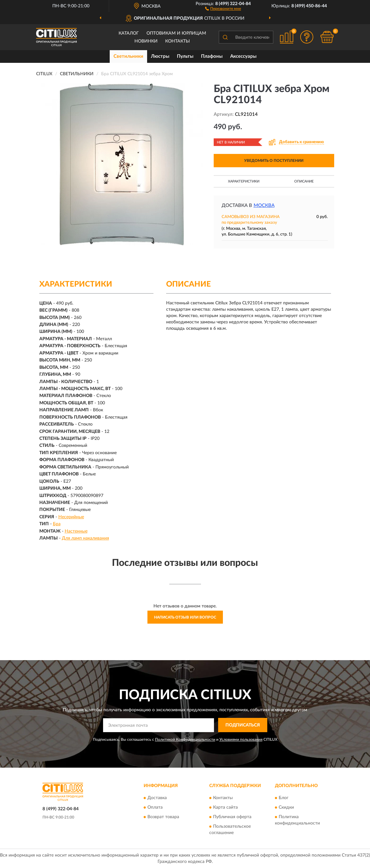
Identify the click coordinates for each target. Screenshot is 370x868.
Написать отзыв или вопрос (185, 617)
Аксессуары (243, 56)
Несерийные (71, 517)
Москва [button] (264, 205)
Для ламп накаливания (85, 538)
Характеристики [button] (244, 181)
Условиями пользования (241, 739)
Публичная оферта (232, 817)
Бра (57, 524)
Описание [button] (304, 181)
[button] (223, 8)
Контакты (178, 41)
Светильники (128, 56)
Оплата (155, 808)
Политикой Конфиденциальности (185, 739)
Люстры (160, 56)
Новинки (146, 41)
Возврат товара (163, 817)
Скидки (286, 808)
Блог (284, 798)
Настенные (76, 531)
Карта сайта (225, 808)
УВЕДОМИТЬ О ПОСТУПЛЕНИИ (274, 161)
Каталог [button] (129, 33)
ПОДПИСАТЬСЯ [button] (243, 725)
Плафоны (212, 56)
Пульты (185, 56)
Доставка (157, 798)
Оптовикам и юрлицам (176, 33)
